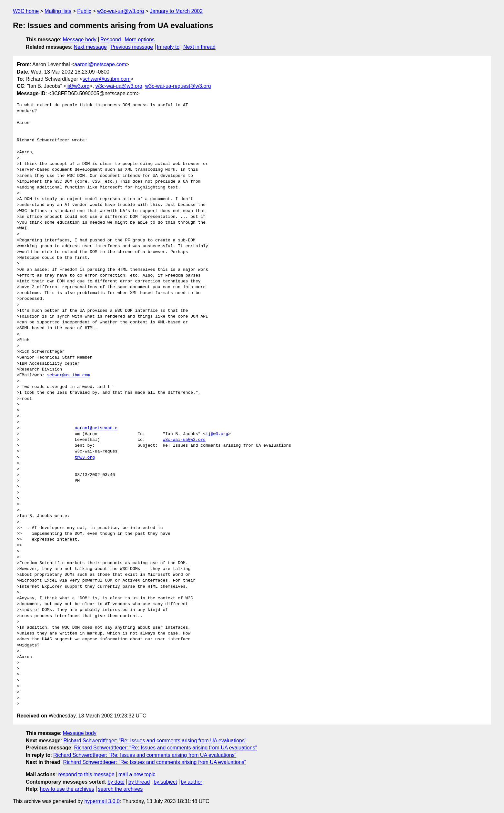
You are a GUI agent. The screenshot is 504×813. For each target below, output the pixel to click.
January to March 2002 (176, 11)
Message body (80, 40)
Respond (111, 40)
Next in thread (199, 47)
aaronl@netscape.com (100, 64)
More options (140, 40)
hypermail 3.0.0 (102, 801)
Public (84, 11)
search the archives (121, 789)
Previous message (132, 47)
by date (116, 782)
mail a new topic (137, 774)
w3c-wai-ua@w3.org (121, 11)
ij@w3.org (78, 86)
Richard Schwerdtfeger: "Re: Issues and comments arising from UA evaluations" (155, 741)
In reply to (168, 47)
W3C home (26, 11)
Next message (90, 47)
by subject (165, 782)
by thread (139, 782)
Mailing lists (58, 11)
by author (192, 782)
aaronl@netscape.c (96, 428)
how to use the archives (67, 789)
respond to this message (86, 774)
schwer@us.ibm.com (107, 79)
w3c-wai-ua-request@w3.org (178, 86)
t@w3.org (85, 458)
